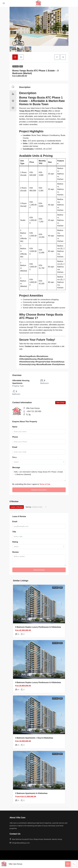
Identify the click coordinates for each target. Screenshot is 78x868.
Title (14, 532)
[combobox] (39, 462)
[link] (39, 604)
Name (15, 427)
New (21, 66)
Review (15, 552)
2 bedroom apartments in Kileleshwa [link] (31, 793)
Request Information (39, 490)
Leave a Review (17, 507)
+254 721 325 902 (34, 411)
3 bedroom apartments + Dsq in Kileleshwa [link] (34, 738)
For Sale (16, 66)
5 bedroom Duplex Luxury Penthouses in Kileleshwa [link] (38, 627)
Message (16, 467)
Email (15, 447)
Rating (15, 542)
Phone (15, 437)
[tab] (15, 57)
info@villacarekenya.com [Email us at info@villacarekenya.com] (21, 843)
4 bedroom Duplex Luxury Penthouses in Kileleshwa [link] (38, 682)
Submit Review (39, 570)
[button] (57, 57)
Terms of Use (45, 484)
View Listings (60, 403)
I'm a (14, 457)
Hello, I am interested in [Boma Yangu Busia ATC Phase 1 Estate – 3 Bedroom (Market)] (39, 475)
